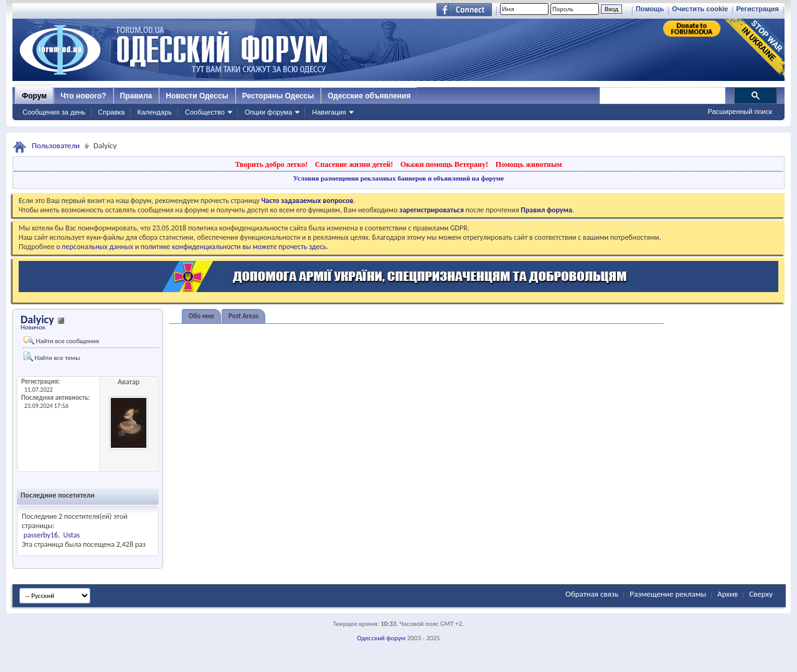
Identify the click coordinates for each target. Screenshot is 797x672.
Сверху (761, 594)
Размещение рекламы (668, 594)
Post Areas (243, 316)
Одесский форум (381, 638)
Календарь (154, 112)
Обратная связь (592, 594)
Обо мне (201, 316)
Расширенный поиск (740, 111)
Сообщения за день (54, 112)
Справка (111, 112)
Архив (728, 594)
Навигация (329, 112)
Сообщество (205, 112)
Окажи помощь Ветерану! (444, 164)
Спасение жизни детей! (354, 164)
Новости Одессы (197, 96)
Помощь (650, 9)
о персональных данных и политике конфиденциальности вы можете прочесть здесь (191, 247)
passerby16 (41, 535)
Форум (34, 96)
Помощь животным (529, 164)
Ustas (72, 535)
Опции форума (268, 112)
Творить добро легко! (271, 164)
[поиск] (662, 96)
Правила (136, 96)
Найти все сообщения (61, 341)
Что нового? (83, 96)
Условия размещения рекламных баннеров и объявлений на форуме (398, 178)
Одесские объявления (369, 96)
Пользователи (56, 145)
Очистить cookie (700, 9)
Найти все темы (52, 357)
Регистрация (757, 9)
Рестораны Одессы (278, 96)
